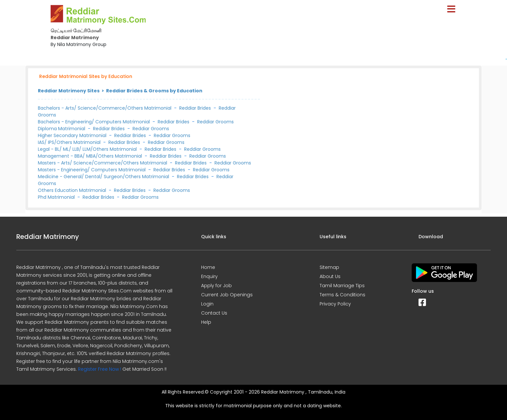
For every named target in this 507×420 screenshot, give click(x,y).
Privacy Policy (335, 304)
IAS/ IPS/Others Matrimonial (70, 142)
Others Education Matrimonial (73, 190)
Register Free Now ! (100, 369)
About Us (330, 276)
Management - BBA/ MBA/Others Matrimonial (91, 156)
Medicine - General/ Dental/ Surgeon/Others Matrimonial (104, 177)
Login (207, 304)
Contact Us (214, 313)
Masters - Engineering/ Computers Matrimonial (92, 170)
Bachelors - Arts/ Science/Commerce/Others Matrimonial (105, 108)
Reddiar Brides (195, 108)
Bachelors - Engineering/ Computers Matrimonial (94, 122)
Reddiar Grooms (215, 122)
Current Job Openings (227, 295)
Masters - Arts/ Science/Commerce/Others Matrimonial (103, 163)
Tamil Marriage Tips (342, 286)
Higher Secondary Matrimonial (73, 135)
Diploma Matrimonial (62, 129)
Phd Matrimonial (57, 197)
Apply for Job (216, 286)
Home (208, 267)
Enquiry (209, 276)
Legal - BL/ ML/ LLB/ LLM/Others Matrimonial (88, 149)
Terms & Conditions (342, 295)
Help (206, 322)
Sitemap (329, 267)
